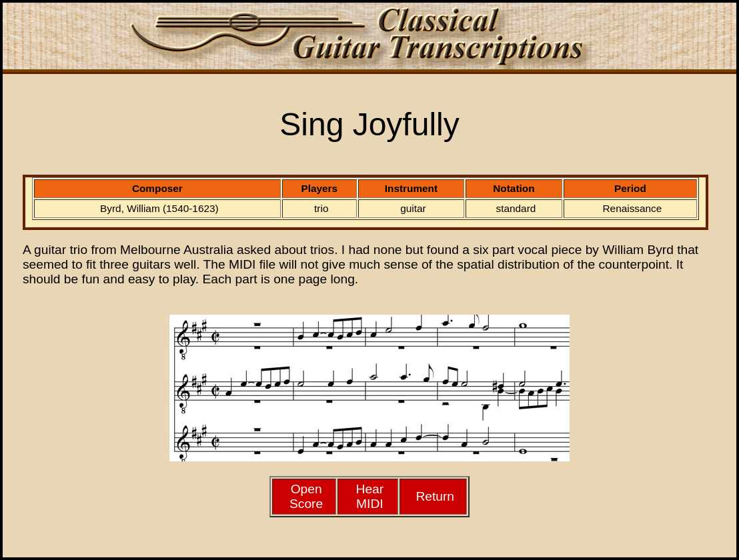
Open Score (306, 496)
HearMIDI (370, 496)
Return (435, 496)
